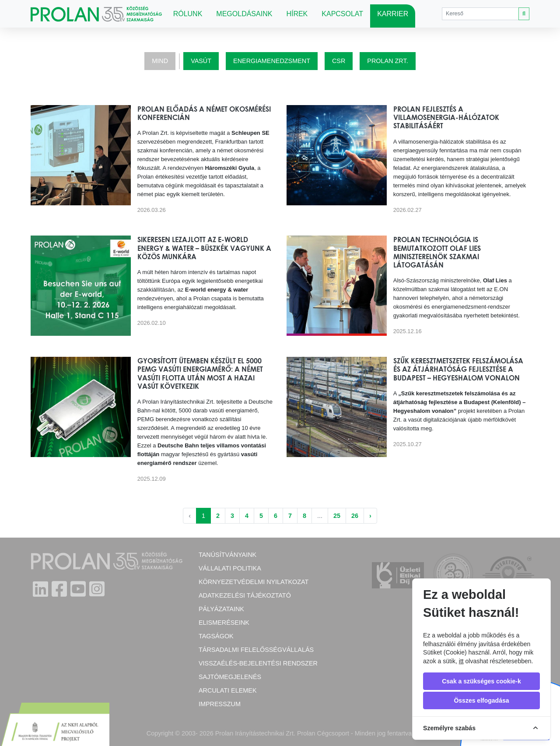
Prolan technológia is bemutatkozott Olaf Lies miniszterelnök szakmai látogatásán (437, 252)
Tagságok (216, 636)
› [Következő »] (370, 516)
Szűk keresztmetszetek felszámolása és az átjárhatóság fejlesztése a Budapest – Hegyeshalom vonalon (458, 369)
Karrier (393, 14)
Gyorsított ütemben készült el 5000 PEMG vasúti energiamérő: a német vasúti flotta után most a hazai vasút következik (200, 373)
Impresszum (220, 704)
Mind (160, 61)
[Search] (480, 14)
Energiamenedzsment (272, 61)
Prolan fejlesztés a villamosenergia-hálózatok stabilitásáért (446, 117)
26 (355, 516)
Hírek (297, 14)
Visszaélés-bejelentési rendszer (258, 663)
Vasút (201, 61)
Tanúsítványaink (227, 555)
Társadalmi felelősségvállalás (256, 650)
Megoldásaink (244, 14)
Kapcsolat (342, 14)
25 (337, 516)
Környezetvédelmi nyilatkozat (254, 582)
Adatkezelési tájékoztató (245, 595)
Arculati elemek (227, 690)
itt (461, 661)
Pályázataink (221, 609)
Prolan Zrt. (387, 61)
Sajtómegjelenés (230, 677)
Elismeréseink (224, 623)
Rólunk (188, 14)
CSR (339, 61)
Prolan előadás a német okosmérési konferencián (204, 113)
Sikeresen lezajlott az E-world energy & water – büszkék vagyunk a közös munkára (204, 248)
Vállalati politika (230, 568)
